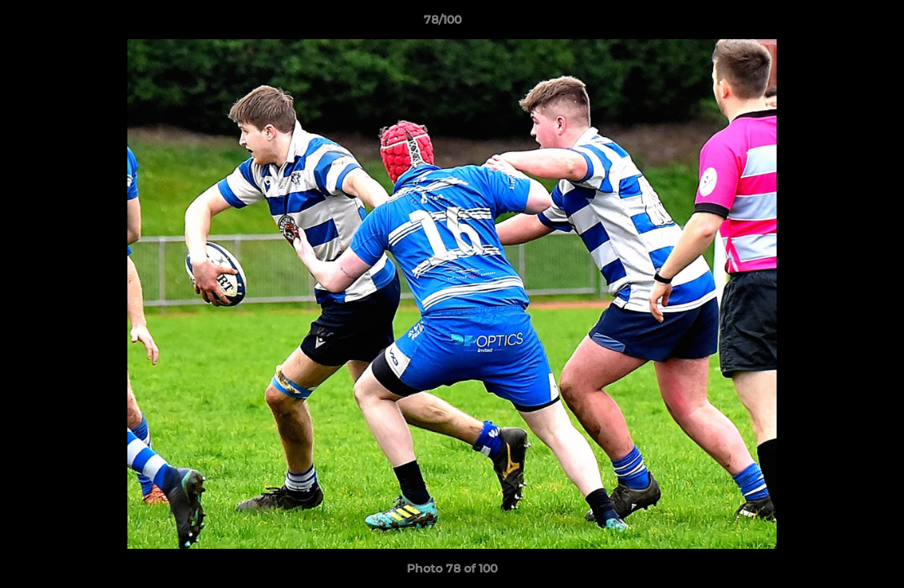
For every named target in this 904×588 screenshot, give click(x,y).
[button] (835, 24)
